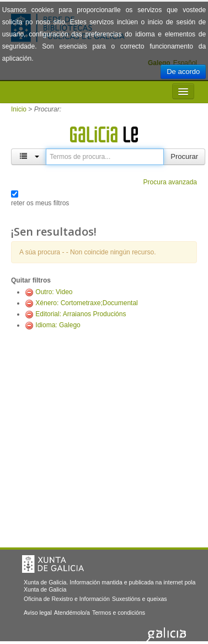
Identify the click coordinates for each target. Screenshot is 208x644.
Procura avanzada (170, 182)
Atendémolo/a (72, 613)
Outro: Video (54, 292)
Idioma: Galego (58, 325)
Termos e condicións (119, 613)
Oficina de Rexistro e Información (67, 599)
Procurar (184, 156)
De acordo (183, 71)
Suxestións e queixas (140, 599)
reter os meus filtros (40, 203)
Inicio (19, 109)
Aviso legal (38, 613)
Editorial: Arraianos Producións (81, 314)
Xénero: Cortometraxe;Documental (86, 303)
